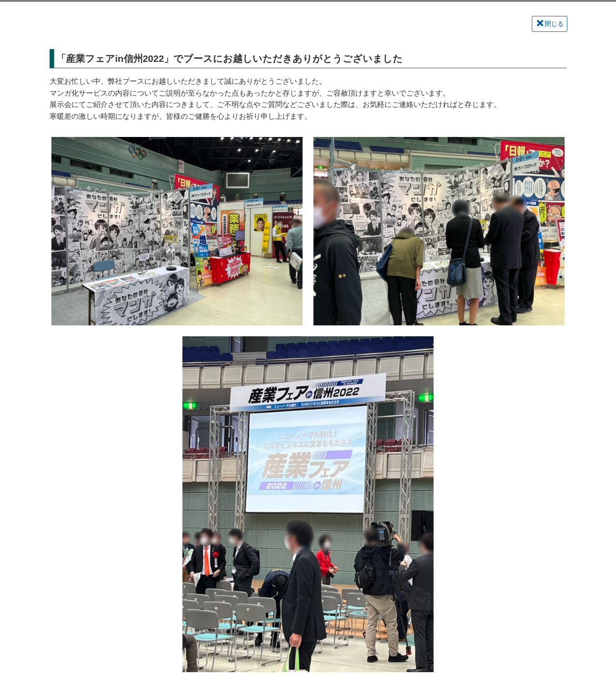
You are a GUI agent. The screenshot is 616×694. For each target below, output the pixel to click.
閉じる (550, 23)
